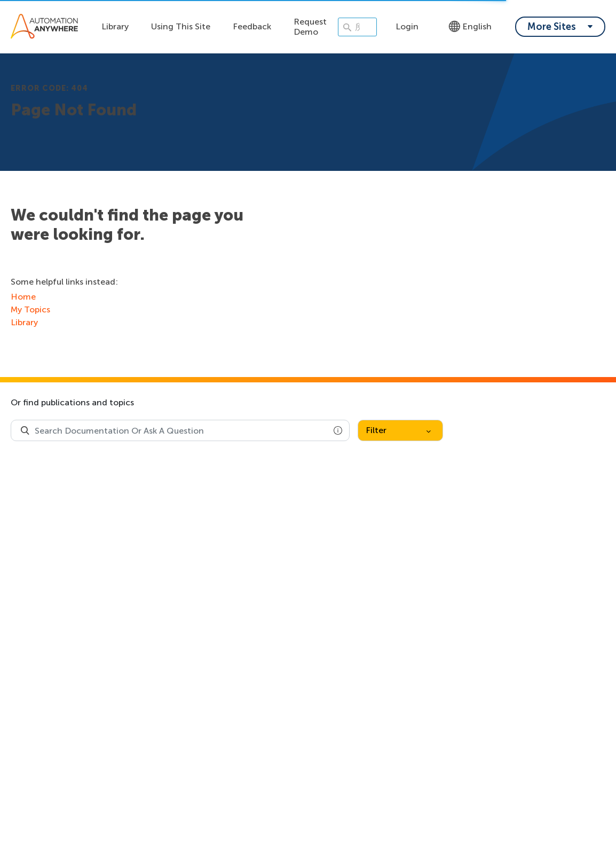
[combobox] (180, 430)
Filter (398, 430)
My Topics (30, 309)
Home (23, 297)
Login (407, 26)
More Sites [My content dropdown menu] (552, 27)
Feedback (252, 26)
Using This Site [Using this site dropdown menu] (181, 26)
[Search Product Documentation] (25, 430)
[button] (338, 430)
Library (115, 26)
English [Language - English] (470, 26)
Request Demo (310, 27)
